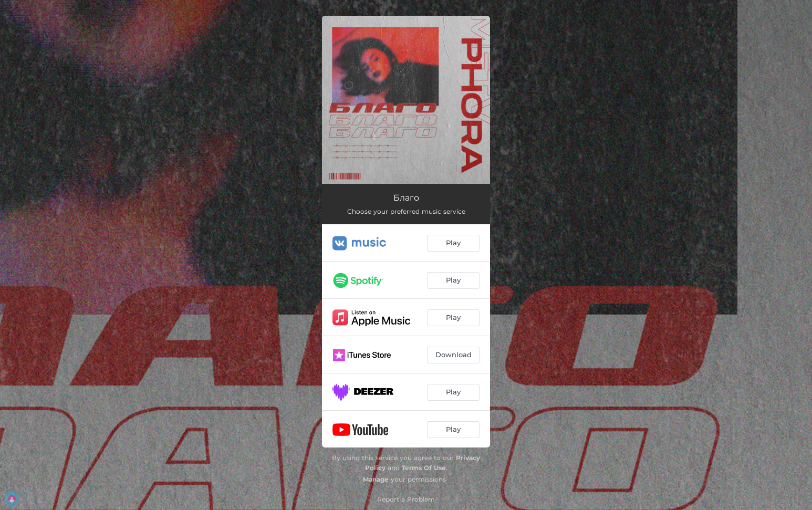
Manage (376, 479)
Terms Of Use (424, 468)
